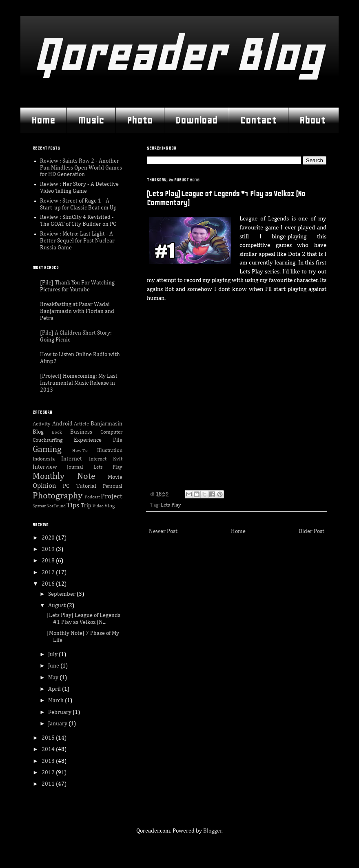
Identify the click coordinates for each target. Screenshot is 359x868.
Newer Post (163, 531)
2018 (49, 561)
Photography (58, 496)
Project (112, 497)
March (57, 701)
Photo (140, 120)
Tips (73, 506)
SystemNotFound (49, 506)
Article (81, 424)
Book (57, 432)
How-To (80, 451)
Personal (113, 486)
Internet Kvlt (106, 459)
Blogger (213, 831)
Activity (42, 424)
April (55, 689)
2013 (49, 761)
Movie (115, 477)
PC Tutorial (79, 486)
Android (62, 424)
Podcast (92, 497)
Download (196, 120)
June (54, 666)
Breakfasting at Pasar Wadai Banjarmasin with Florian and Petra (77, 311)
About (312, 120)
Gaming (47, 449)
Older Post (311, 531)
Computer (111, 432)
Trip (86, 506)
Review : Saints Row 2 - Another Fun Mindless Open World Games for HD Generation (81, 168)
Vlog (110, 506)
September (62, 594)
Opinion (44, 486)
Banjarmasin (106, 424)
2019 (49, 549)
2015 (49, 738)
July (53, 654)
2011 (49, 784)
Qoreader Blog (177, 55)
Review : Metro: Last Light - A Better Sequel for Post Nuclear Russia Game (77, 241)
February (60, 712)
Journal (75, 467)
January (58, 724)
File (118, 440)
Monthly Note (64, 476)
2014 (49, 749)
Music (91, 120)
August (58, 606)
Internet (72, 459)
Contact (258, 120)
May (54, 678)
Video (98, 506)
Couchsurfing (48, 440)
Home (43, 120)
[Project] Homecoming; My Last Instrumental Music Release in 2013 (79, 383)
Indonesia (44, 459)
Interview (45, 467)
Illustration (110, 451)
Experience (88, 440)
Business (81, 432)
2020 (49, 538)
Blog (38, 432)
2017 (49, 573)
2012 (49, 773)
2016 (49, 584)
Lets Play (171, 505)
